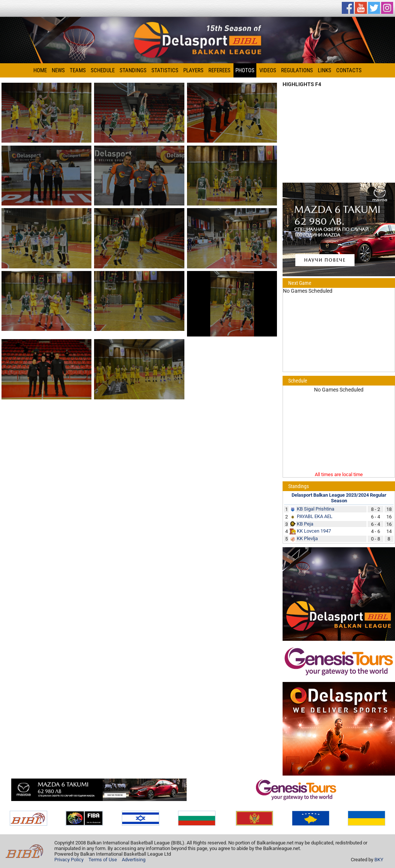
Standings (133, 70)
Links (325, 70)
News (58, 70)
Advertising (134, 860)
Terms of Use (103, 860)
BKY (379, 860)
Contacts (349, 70)
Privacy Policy (69, 860)
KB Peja (305, 524)
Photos (245, 70)
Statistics (165, 70)
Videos (268, 70)
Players (193, 70)
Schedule (103, 70)
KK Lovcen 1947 (314, 531)
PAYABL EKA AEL (315, 516)
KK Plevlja (307, 538)
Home (40, 70)
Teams (78, 70)
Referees (219, 70)
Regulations (297, 70)
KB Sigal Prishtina (316, 509)
